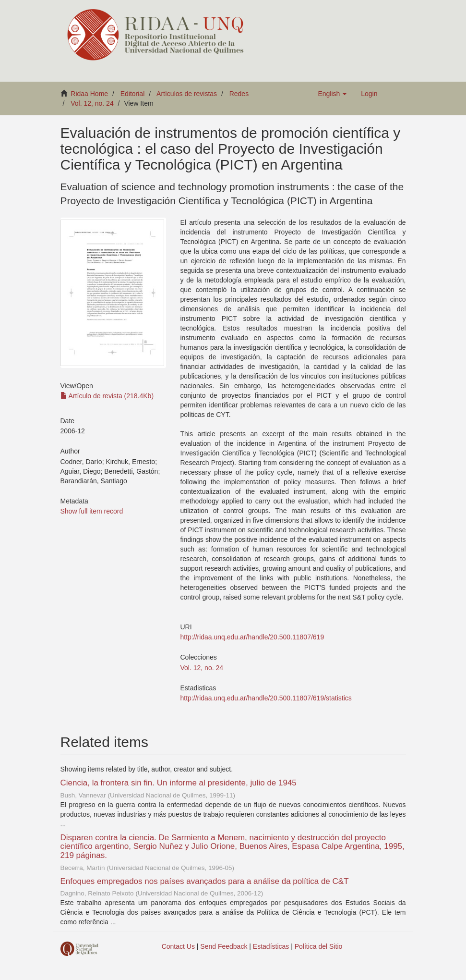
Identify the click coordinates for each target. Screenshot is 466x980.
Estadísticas (271, 946)
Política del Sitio (319, 946)
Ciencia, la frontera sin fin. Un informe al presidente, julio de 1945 (179, 783)
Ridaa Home (89, 94)
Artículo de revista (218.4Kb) (107, 396)
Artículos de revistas (187, 94)
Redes (239, 94)
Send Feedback (224, 946)
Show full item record (92, 511)
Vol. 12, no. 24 (92, 103)
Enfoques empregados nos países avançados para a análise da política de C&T (205, 881)
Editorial (133, 94)
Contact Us (178, 946)
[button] (332, 94)
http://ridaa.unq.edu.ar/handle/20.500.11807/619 (252, 637)
